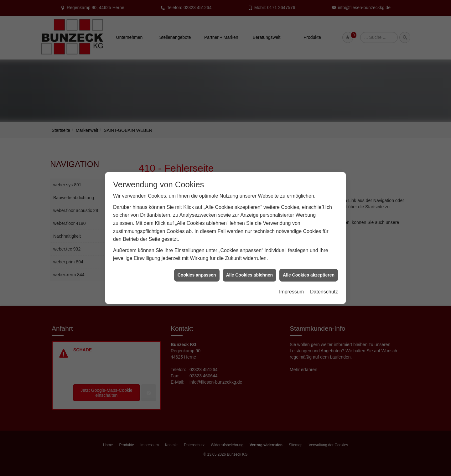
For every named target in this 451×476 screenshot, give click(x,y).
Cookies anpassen (197, 270)
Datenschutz (324, 287)
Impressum (291, 287)
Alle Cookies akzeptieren (309, 270)
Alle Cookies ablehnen (249, 270)
